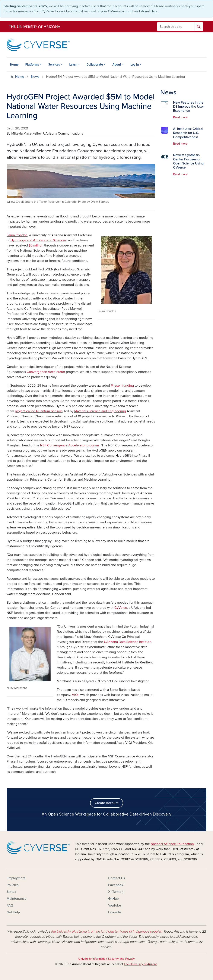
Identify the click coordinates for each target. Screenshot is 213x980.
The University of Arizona (141, 964)
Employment (16, 878)
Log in (135, 64)
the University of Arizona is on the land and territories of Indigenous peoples (106, 932)
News (35, 77)
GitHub (113, 899)
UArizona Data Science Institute (128, 642)
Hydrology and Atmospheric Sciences (38, 240)
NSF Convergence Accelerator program (69, 445)
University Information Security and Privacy (106, 959)
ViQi (75, 695)
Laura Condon (17, 235)
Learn (73, 64)
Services (54, 64)
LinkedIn (115, 912)
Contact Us (117, 878)
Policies (12, 885)
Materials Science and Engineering (100, 411)
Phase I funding (122, 386)
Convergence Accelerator (46, 372)
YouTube (115, 905)
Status (11, 892)
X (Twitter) (116, 892)
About (117, 64)
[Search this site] (176, 27)
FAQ (10, 905)
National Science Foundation (172, 844)
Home (14, 64)
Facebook (116, 885)
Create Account (107, 803)
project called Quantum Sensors (39, 411)
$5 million (36, 245)
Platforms (32, 64)
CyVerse (121, 608)
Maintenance (17, 899)
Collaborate (95, 64)
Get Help (13, 912)
